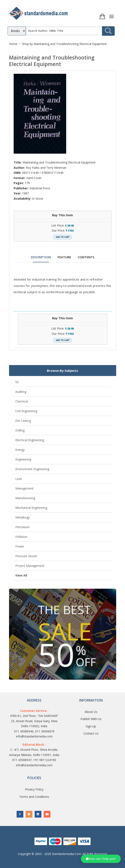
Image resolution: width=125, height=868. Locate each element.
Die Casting (23, 421)
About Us (91, 712)
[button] (101, 859)
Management (24, 488)
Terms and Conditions (34, 797)
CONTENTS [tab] (86, 257)
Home (13, 44)
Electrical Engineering (30, 440)
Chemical (22, 401)
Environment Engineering (32, 469)
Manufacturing (25, 498)
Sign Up (91, 726)
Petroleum (22, 527)
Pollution (21, 537)
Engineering (23, 459)
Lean (19, 479)
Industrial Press (40, 188)
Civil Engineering (26, 411)
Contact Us (91, 733)
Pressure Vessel (26, 556)
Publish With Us (91, 719)
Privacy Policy (34, 789)
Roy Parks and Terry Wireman (46, 168)
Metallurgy (22, 517)
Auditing (21, 392)
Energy (20, 450)
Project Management (30, 566)
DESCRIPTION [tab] (41, 257)
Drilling (20, 430)
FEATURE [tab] (64, 257)
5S (17, 382)
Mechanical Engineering (31, 508)
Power (20, 546)
